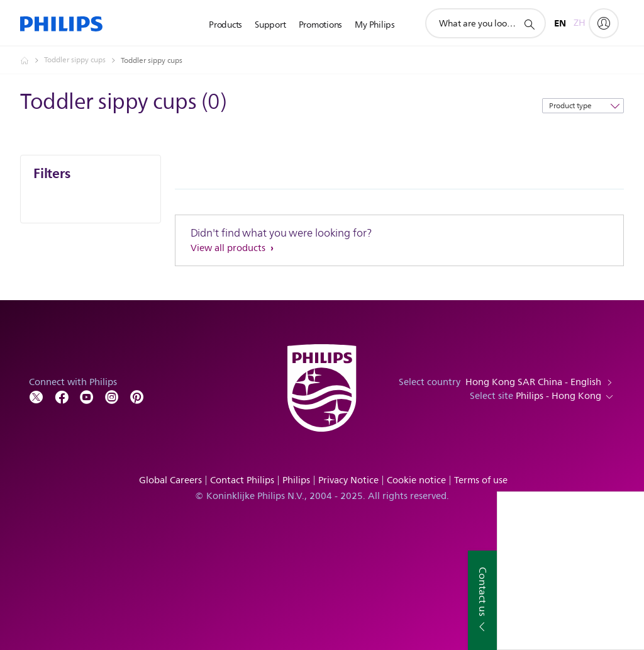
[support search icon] (529, 24)
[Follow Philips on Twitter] (36, 396)
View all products (229, 248)
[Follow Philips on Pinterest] (137, 396)
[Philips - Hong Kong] (32, 60)
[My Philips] (604, 23)
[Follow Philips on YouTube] (87, 396)
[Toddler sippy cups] (82, 60)
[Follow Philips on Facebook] (62, 396)
